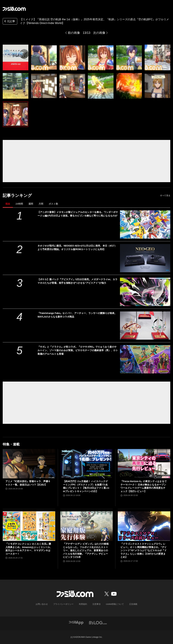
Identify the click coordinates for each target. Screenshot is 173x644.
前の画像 (74, 33)
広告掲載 (133, 604)
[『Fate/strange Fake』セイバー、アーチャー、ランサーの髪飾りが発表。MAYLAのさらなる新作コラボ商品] (145, 326)
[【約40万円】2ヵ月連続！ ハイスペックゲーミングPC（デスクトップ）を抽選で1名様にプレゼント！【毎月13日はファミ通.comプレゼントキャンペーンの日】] (87, 464)
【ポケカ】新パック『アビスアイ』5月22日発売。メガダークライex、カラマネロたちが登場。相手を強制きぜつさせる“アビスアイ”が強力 (77, 281)
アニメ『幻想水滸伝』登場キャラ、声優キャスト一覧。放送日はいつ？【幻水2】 (28, 483)
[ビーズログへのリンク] (98, 622)
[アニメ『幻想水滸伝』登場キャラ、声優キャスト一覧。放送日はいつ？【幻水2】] (29, 464)
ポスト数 (53, 204)
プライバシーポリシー (63, 604)
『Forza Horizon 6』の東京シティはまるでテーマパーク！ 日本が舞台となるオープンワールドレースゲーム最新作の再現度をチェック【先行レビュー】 (144, 486)
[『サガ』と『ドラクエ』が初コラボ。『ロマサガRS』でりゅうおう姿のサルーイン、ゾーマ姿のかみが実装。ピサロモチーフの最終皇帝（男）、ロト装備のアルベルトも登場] (145, 359)
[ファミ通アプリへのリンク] (76, 622)
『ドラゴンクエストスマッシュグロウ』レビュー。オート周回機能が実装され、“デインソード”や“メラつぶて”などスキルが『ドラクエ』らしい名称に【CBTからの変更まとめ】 (144, 550)
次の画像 (99, 33)
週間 (31, 204)
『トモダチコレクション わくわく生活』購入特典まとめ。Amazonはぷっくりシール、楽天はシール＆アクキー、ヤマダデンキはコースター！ (29, 549)
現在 (8, 204)
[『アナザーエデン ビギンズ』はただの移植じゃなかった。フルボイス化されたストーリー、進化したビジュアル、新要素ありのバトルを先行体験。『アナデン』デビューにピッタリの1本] (87, 526)
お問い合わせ (42, 604)
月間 (41, 204)
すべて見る (165, 196)
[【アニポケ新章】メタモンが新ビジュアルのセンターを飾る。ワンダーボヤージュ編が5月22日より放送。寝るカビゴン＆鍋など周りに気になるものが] (145, 224)
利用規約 (83, 604)
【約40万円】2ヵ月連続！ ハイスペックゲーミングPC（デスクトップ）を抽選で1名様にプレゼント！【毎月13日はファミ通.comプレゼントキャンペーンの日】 (86, 486)
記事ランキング (17, 195)
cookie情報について (115, 604)
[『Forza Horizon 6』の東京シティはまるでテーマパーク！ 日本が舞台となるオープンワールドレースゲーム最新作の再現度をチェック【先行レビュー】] (144, 464)
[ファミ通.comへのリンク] (14, 9)
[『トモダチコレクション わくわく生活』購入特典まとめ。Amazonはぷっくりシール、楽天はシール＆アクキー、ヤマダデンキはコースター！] (29, 526)
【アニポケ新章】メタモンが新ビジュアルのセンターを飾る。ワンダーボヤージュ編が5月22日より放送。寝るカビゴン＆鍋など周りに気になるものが (78, 214)
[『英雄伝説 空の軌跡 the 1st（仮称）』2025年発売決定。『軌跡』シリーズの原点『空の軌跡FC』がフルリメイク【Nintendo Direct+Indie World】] (16, 57)
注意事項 (96, 604)
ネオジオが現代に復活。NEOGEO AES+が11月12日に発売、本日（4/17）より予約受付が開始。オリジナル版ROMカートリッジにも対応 (77, 247)
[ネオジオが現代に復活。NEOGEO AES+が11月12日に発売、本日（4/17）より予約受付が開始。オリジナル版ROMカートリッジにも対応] (145, 258)
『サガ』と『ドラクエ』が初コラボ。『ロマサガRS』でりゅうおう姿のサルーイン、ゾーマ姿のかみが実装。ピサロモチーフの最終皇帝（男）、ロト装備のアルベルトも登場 (78, 350)
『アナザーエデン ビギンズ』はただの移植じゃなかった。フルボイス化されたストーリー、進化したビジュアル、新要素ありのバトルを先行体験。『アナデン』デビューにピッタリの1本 (86, 550)
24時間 (19, 204)
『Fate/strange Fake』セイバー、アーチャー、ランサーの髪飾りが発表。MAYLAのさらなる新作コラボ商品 (77, 315)
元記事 (9, 22)
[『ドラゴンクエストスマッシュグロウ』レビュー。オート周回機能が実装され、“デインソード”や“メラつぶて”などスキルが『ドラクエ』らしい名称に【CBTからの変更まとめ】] (144, 526)
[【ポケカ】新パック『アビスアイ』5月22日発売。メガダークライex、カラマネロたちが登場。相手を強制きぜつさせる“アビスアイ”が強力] (145, 292)
